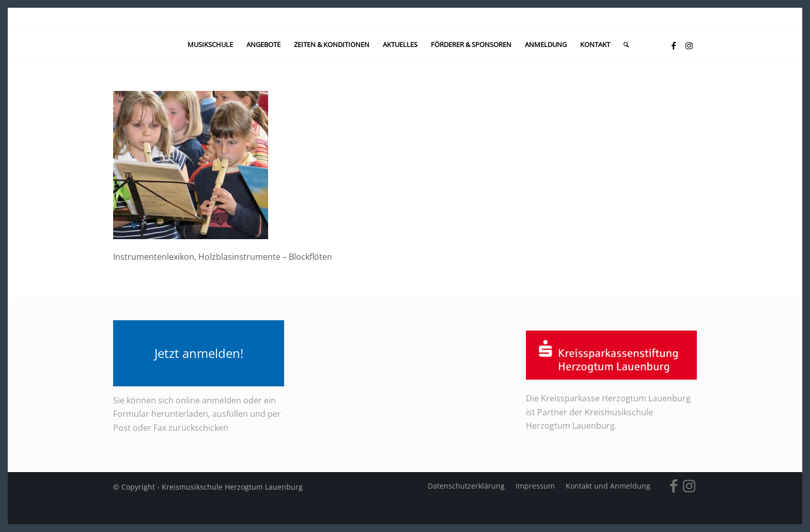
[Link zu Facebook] (674, 45)
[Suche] (623, 44)
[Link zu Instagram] (689, 45)
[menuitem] (210, 44)
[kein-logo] (405, 19)
